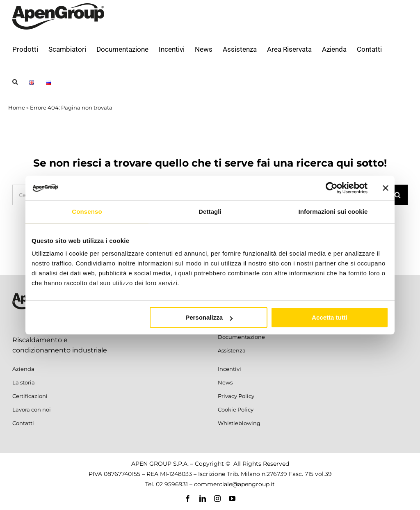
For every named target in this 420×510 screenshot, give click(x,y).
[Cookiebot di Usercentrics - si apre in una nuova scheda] (332, 188)
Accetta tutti (330, 317)
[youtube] (232, 499)
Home (17, 107)
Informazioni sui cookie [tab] (333, 212)
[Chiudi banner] (386, 188)
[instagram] (217, 499)
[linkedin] (203, 499)
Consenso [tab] (87, 212)
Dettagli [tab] (210, 212)
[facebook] (188, 499)
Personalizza (209, 317)
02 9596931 (172, 484)
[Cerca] (397, 195)
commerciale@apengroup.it (234, 484)
